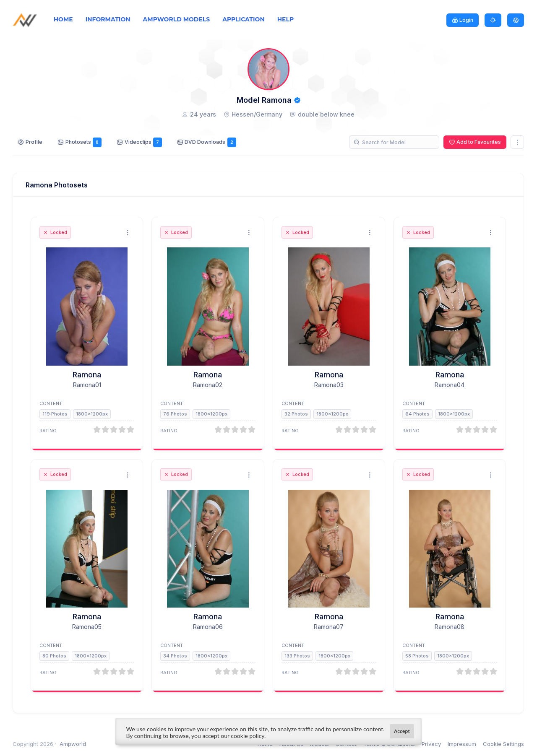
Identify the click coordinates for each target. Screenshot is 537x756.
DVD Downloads (210, 142)
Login (466, 20)
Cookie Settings (503, 744)
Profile (34, 142)
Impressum (462, 744)
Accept (402, 731)
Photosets (83, 142)
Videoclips (143, 142)
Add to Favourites (479, 142)
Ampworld (73, 744)
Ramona (87, 375)
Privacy (431, 744)
